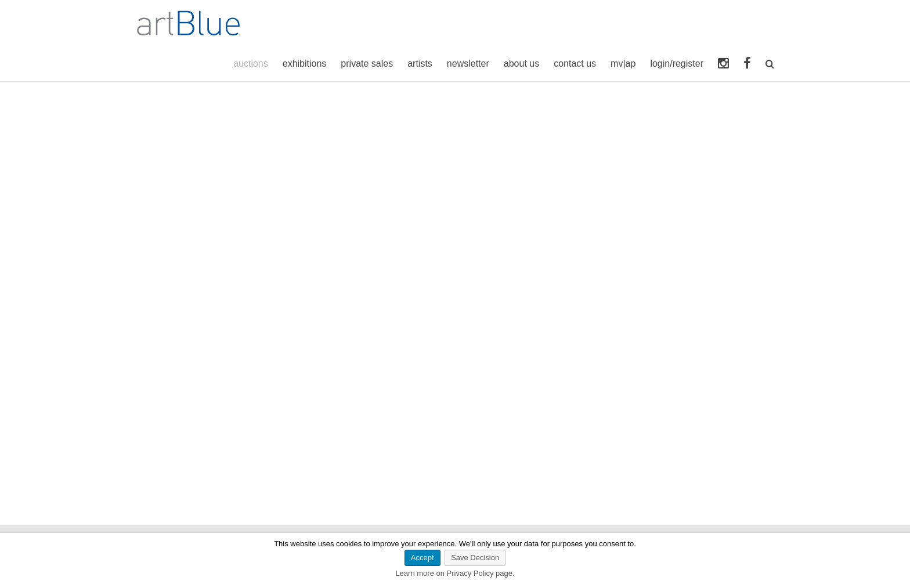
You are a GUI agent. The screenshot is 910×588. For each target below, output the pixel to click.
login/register (677, 63)
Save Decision (475, 558)
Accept (423, 558)
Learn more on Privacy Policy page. (455, 573)
